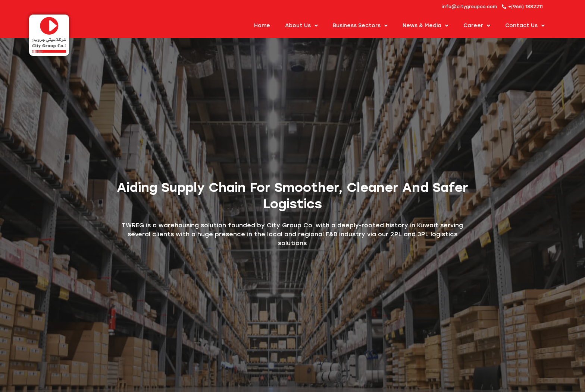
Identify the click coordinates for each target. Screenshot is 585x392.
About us (301, 26)
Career (477, 26)
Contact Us (525, 26)
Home (262, 26)
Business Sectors (360, 26)
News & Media (426, 26)
